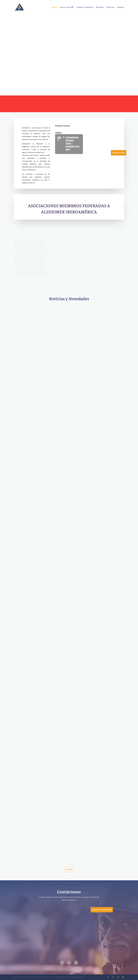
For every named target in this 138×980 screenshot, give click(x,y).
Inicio (55, 8)
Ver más (69, 869)
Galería (121, 8)
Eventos (100, 8)
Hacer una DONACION (102, 910)
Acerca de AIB (67, 8)
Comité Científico (85, 8)
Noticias (110, 8)
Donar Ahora (119, 153)
